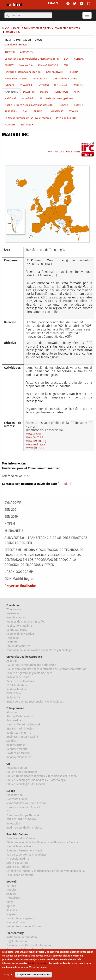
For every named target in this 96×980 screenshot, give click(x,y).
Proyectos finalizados (20, 586)
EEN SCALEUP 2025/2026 (21, 820)
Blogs (10, 902)
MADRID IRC (11, 92)
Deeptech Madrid (17, 749)
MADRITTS (29, 92)
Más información (39, 968)
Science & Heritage (18, 867)
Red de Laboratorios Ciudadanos (27, 855)
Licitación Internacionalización (23, 72)
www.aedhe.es (35, 444)
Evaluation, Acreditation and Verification (31, 665)
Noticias (12, 890)
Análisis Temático (17, 689)
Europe (11, 791)
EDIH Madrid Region (19, 579)
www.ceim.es (34, 437)
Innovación (13, 824)
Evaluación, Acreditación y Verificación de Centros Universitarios (46, 669)
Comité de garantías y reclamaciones (29, 673)
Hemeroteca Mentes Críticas (24, 927)
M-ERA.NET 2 (14, 531)
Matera (44, 92)
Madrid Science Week (20, 847)
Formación (13, 638)
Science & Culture (17, 863)
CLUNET (9, 65)
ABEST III (10, 52)
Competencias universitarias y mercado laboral (32, 59)
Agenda (11, 906)
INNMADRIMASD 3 (48, 65)
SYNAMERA (26, 85)
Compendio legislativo (20, 634)
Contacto (12, 642)
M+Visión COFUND (66, 118)
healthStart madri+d (19, 733)
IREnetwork (61, 85)
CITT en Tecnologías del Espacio (26, 784)
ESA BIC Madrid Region (20, 729)
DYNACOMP (13, 503)
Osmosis (63, 105)
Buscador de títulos (18, 677)
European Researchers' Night (24, 851)
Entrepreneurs (15, 708)
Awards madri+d (16, 618)
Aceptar (8, 976)
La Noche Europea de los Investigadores (28, 118)
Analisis (11, 894)
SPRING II (39, 111)
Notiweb (11, 882)
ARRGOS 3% (27, 52)
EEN (66, 59)
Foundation (13, 605)
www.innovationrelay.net (65, 151)
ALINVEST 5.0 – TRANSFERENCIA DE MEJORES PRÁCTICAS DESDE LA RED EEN (46, 540)
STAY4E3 (73, 111)
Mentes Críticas (16, 922)
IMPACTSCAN (40, 79)
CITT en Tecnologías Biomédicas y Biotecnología (36, 780)
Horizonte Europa (17, 799)
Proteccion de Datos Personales (26, 949)
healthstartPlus (16, 745)
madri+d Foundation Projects (23, 40)
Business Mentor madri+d (22, 737)
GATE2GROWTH (55, 72)
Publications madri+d (19, 626)
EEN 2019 (11, 517)
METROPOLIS (61, 92)
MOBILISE (10, 125)
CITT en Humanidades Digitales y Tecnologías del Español (42, 776)
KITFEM (10, 524)
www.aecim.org (36, 441)
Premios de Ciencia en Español (25, 622)
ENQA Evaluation (17, 685)
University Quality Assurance (24, 657)
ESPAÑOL (53, 3)
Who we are (14, 609)
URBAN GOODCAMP (19, 572)
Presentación (15, 795)
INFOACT (9, 85)
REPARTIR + (11, 111)
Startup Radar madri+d (20, 716)
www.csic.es (33, 434)
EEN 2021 (11, 510)
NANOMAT (10, 98)
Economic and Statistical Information (29, 945)
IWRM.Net (78, 85)
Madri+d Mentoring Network (23, 725)
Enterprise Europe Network (23, 815)
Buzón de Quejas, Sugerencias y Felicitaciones (35, 702)
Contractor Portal (17, 630)
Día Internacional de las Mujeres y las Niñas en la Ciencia (42, 842)
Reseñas (12, 910)
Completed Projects (16, 45)
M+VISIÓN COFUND (15, 79)
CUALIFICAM (14, 693)
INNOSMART (57, 111)
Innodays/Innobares (19, 757)
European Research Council (23, 807)
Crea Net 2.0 (26, 65)
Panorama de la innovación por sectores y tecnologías (40, 650)
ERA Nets (26, 125)
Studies (11, 741)
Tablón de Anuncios (18, 646)
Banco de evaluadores (20, 681)
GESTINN (74, 72)
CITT (9, 764)
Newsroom (13, 613)
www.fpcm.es (35, 448)
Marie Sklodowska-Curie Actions (26, 803)
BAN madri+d (14, 720)
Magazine (12, 914)
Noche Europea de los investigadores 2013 (29, 105)
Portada (11, 886)
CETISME (79, 59)
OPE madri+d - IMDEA (65, 79)
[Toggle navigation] (87, 15)
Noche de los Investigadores (57, 98)
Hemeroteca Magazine (20, 918)
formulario (65, 484)
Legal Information (17, 941)
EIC (8, 811)
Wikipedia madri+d (18, 859)
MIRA (77, 92)
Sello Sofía (13, 698)
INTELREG (43, 85)
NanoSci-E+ (28, 98)
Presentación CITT (17, 768)
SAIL (26, 111)
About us (12, 661)
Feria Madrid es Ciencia (21, 838)
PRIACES (79, 105)
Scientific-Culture (17, 834)
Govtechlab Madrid (18, 753)
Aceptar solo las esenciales (33, 976)
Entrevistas (13, 898)
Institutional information (22, 937)
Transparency (15, 933)
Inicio (6, 28)
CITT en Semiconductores (22, 772)
